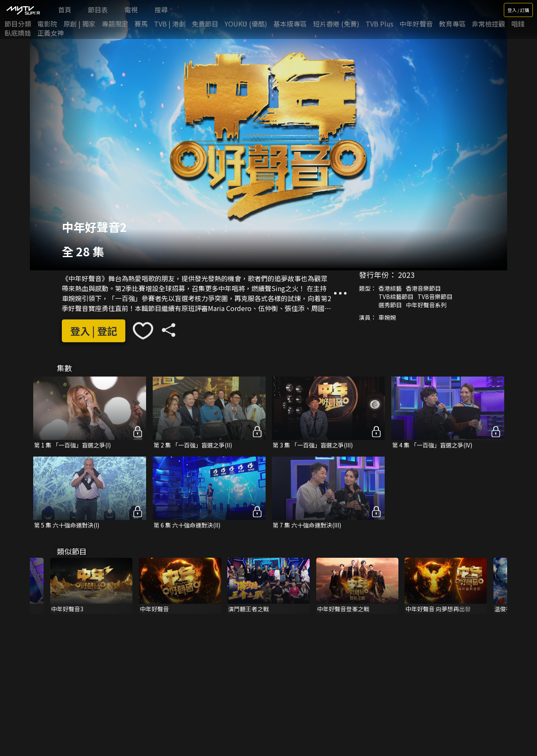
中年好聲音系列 (426, 305)
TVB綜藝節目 (396, 297)
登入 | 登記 (94, 331)
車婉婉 (387, 317)
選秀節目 (390, 305)
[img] (23, 10)
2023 (406, 275)
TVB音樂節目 (435, 297)
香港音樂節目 (423, 288)
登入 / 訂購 (518, 10)
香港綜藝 (390, 288)
